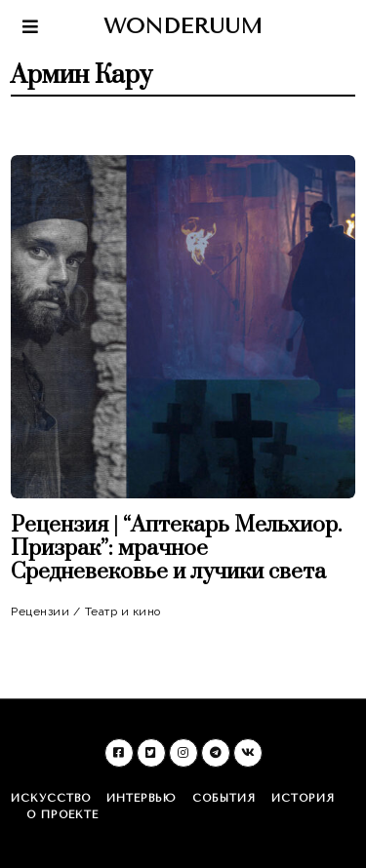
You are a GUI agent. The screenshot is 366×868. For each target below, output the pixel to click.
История (303, 798)
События (224, 798)
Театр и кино (123, 612)
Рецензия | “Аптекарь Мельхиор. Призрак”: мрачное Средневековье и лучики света (176, 549)
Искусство (51, 798)
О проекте (62, 815)
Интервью (142, 798)
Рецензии (40, 612)
